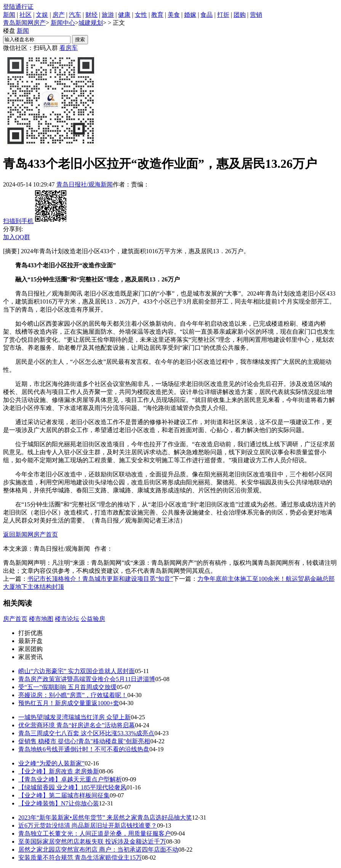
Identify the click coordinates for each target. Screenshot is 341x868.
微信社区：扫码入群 (30, 48)
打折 (223, 15)
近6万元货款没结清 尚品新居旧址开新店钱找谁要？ (88, 825)
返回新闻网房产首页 (30, 534)
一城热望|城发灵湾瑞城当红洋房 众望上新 (74, 717)
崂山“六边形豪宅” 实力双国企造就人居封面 (77, 671)
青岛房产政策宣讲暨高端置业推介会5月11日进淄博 (87, 679)
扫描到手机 (35, 221)
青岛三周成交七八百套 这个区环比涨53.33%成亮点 (86, 733)
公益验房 (93, 619)
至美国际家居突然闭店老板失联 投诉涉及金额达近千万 (92, 841)
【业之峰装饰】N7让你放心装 (59, 803)
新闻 (9, 15)
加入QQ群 (17, 237)
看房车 (69, 48)
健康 (124, 15)
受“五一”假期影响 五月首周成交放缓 (67, 687)
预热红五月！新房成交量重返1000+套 (69, 703)
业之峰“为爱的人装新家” (51, 763)
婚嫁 (190, 15)
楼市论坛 (67, 619)
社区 (26, 15)
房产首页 (15, 619)
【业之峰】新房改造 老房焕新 (59, 771)
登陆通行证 (18, 7)
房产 (59, 15)
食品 (207, 15)
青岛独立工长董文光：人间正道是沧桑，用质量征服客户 (94, 833)
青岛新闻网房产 (24, 23)
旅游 (108, 15)
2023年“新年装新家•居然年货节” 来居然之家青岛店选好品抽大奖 (105, 817)
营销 (256, 15)
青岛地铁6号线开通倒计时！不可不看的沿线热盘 (84, 749)
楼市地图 (41, 619)
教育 (157, 15)
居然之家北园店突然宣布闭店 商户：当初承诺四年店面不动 (98, 850)
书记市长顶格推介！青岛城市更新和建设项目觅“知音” (100, 579)
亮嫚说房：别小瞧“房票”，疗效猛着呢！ (73, 695)
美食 (174, 15)
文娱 (42, 15)
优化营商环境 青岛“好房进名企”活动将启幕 (77, 725)
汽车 (75, 15)
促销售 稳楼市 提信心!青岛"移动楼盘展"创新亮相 (84, 741)
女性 (141, 15)
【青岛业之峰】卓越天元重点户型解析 (70, 779)
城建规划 (91, 23)
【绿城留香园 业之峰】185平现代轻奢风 (72, 787)
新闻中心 (63, 23)
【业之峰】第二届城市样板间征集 (64, 795)
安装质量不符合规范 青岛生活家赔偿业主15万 (80, 858)
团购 (240, 15)
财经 (91, 15)
